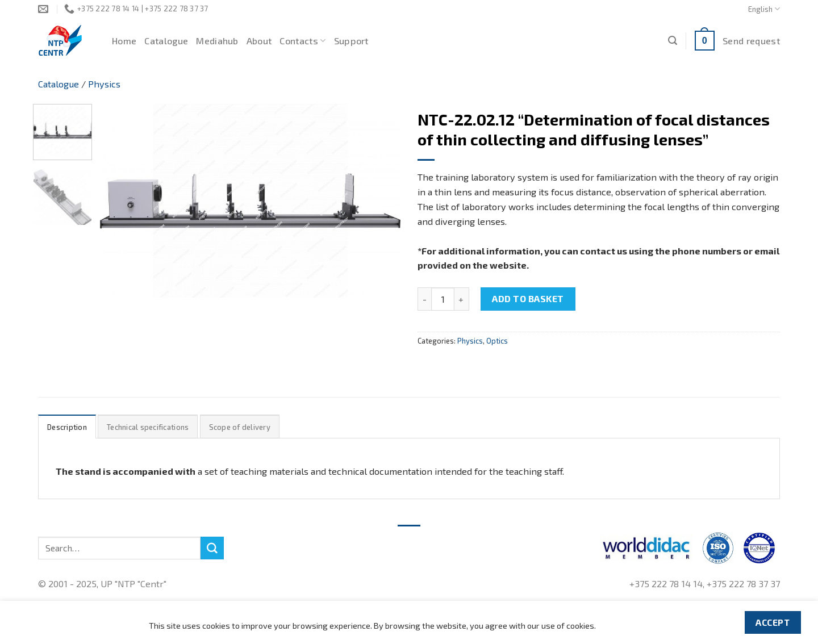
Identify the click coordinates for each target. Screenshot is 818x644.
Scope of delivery (240, 427)
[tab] (67, 427)
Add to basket (528, 298)
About (259, 41)
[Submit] (212, 548)
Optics (497, 341)
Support (351, 41)
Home (124, 41)
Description (67, 427)
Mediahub (217, 41)
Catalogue (166, 41)
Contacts (302, 41)
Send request (751, 41)
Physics (104, 84)
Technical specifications (148, 427)
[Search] (673, 41)
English (764, 9)
